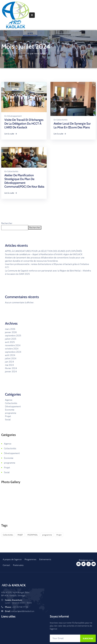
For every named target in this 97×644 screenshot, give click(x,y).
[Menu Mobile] (32, 15)
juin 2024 (9, 362)
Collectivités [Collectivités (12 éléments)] (8, 535)
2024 (15, 53)
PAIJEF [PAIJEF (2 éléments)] (20, 535)
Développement (14, 116)
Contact (6, 565)
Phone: (17, 607)
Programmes (30, 559)
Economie (10, 410)
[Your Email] (65, 638)
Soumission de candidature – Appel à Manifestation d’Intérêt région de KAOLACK (44, 254)
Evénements (45, 559)
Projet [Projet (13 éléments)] (59, 535)
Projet (8, 416)
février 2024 (11, 368)
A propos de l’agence (12, 559)
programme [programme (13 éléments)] (47, 535)
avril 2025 (10, 342)
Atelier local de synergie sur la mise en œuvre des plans (72, 125)
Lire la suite (11, 134)
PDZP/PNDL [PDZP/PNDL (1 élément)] (33, 535)
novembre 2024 (13, 345)
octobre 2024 (12, 349)
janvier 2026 (11, 332)
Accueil (5, 53)
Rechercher (7, 223)
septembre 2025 (13, 336)
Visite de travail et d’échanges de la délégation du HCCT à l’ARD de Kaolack (24, 124)
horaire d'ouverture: (14, 600)
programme (11, 413)
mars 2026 (10, 329)
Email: (20, 611)
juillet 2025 (11, 339)
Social (8, 420)
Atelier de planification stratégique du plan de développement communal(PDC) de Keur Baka (24, 181)
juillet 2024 (11, 359)
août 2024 (10, 355)
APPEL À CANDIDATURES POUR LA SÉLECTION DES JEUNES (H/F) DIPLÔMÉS (43, 251)
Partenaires (18, 565)
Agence (9, 400)
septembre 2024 (13, 352)
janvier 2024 (11, 372)
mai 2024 (9, 365)
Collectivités (62, 120)
